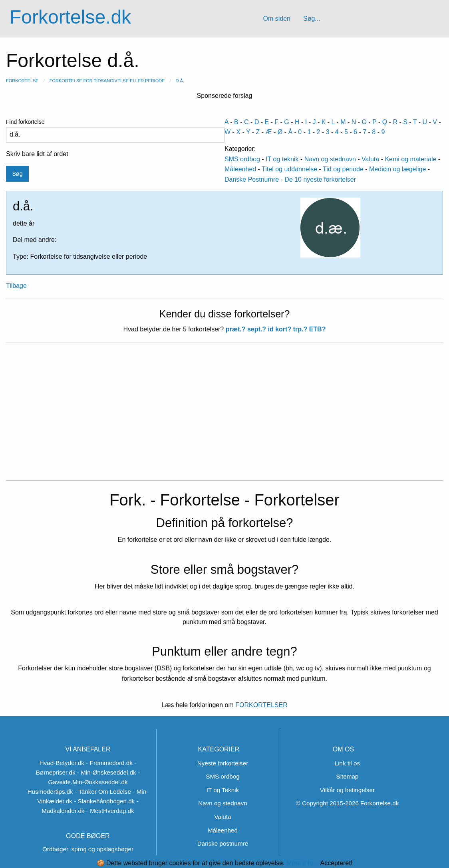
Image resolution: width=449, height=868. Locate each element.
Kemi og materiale (410, 159)
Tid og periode (343, 169)
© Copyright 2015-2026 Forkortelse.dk (348, 803)
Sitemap (348, 776)
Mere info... (302, 863)
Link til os (347, 763)
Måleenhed (240, 169)
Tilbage (16, 286)
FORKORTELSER (261, 705)
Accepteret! (336, 863)
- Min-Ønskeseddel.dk (107, 772)
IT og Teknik (223, 790)
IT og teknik (282, 159)
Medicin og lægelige (397, 169)
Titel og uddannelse (289, 169)
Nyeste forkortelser (223, 763)
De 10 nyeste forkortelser (320, 179)
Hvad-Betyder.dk (62, 763)
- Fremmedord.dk (109, 763)
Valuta (370, 159)
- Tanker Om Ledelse (103, 792)
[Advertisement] (224, 416)
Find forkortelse (115, 131)
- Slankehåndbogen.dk (104, 801)
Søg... (312, 19)
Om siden (276, 19)
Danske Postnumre (252, 179)
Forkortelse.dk (70, 17)
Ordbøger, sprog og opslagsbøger (88, 849)
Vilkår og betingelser (347, 790)
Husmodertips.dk (50, 792)
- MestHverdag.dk (110, 811)
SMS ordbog (242, 159)
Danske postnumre (223, 843)
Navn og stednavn (330, 159)
